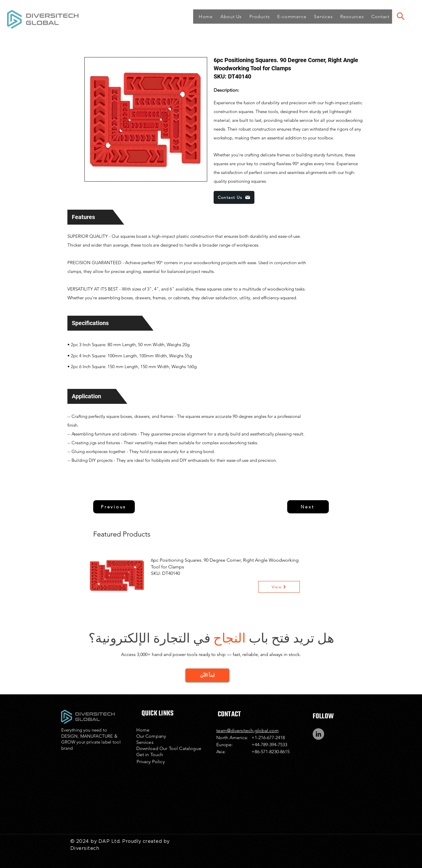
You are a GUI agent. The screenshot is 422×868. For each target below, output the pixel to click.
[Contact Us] (234, 197)
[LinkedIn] (318, 734)
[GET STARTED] (207, 675)
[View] (279, 587)
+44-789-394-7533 (269, 745)
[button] (230, 17)
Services (145, 742)
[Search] (400, 16)
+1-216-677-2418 (268, 738)
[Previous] (114, 507)
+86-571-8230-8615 (270, 752)
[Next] (308, 507)
